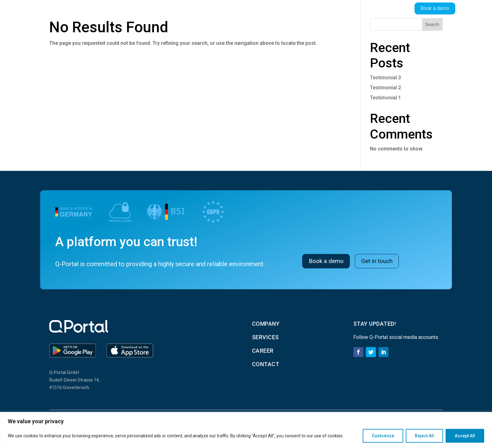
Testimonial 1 (385, 98)
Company (300, 8)
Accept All (465, 436)
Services (331, 8)
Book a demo (327, 261)
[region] (246, 430)
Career (359, 8)
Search (432, 24)
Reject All (424, 436)
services (265, 337)
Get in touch (381, 261)
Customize (383, 436)
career (263, 351)
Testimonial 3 (385, 78)
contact (266, 364)
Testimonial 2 (385, 88)
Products (263, 8)
